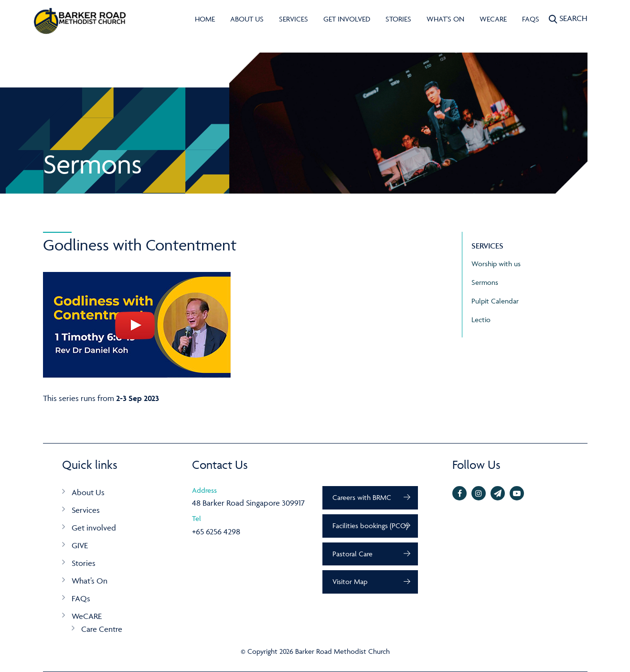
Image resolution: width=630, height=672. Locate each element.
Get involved (347, 19)
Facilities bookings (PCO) (370, 526)
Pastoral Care (352, 554)
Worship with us (496, 264)
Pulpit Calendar (495, 301)
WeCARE (493, 19)
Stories (398, 19)
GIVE (80, 545)
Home (205, 19)
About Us (247, 19)
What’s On (90, 581)
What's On (445, 19)
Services (294, 19)
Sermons (485, 282)
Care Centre (102, 629)
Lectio (481, 320)
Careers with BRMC (362, 497)
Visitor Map (350, 581)
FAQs (531, 19)
